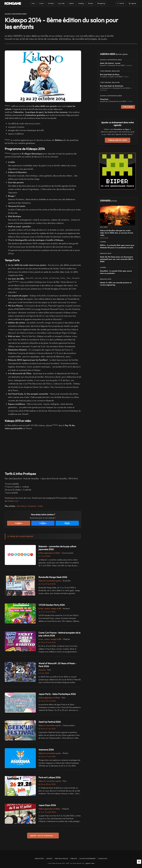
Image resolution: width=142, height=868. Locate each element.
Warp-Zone (104, 99)
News (93, 863)
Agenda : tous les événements (43, 836)
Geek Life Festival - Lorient (110, 63)
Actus (33, 3)
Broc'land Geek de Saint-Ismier (112, 86)
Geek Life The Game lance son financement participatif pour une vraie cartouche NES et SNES (117, 259)
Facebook (32, 506)
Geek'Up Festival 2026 (50, 722)
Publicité (74, 859)
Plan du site (103, 859)
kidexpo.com (13, 501)
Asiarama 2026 (46, 750)
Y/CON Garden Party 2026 (52, 605)
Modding (81, 3)
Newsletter (39, 859)
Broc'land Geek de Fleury (110, 75)
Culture (41, 3)
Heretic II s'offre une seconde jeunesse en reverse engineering (116, 284)
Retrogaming (101, 3)
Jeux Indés (62, 3)
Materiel (71, 3)
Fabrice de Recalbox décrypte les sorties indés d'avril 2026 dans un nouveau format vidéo (116, 233)
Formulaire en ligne (118, 140)
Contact (49, 859)
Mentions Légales (61, 859)
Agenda (88, 863)
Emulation (51, 3)
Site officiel (22, 506)
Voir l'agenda (128, 107)
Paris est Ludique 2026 (50, 777)
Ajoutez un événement (88, 859)
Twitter (40, 506)
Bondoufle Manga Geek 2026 (53, 577)
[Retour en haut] (139, 862)
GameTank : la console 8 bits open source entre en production (116, 272)
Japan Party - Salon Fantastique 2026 (57, 694)
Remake (91, 3)
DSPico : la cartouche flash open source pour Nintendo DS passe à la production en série (117, 246)
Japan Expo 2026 (47, 805)
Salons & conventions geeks (16, 14)
